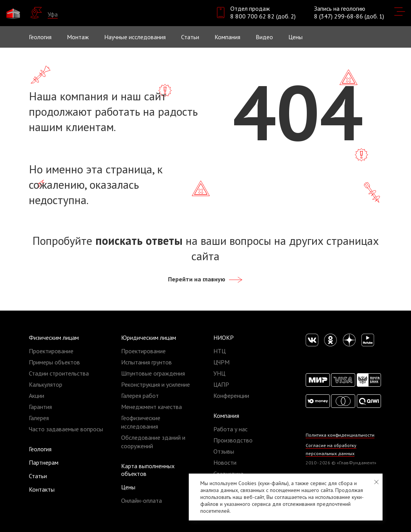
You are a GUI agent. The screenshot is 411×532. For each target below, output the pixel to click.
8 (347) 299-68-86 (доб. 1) (349, 16)
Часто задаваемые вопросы (66, 429)
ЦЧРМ (221, 362)
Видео (264, 37)
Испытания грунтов (146, 362)
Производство (233, 440)
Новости (225, 462)
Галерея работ (140, 396)
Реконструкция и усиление (156, 384)
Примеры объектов (54, 362)
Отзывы (224, 451)
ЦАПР (221, 384)
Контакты (42, 489)
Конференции (231, 396)
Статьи (190, 37)
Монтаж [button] (78, 37)
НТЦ (220, 351)
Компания (226, 416)
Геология (40, 37)
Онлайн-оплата (141, 500)
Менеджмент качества (151, 407)
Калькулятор (46, 384)
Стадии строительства (59, 373)
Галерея (39, 418)
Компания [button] (227, 37)
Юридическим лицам (149, 337)
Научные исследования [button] (135, 37)
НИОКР (224, 337)
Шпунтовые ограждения (153, 373)
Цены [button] (295, 37)
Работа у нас (230, 429)
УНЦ (219, 373)
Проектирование (51, 351)
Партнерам (44, 462)
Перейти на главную (206, 279)
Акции (37, 396)
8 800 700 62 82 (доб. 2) (263, 16)
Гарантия (40, 407)
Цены (128, 487)
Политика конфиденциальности (340, 435)
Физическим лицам (54, 337)
